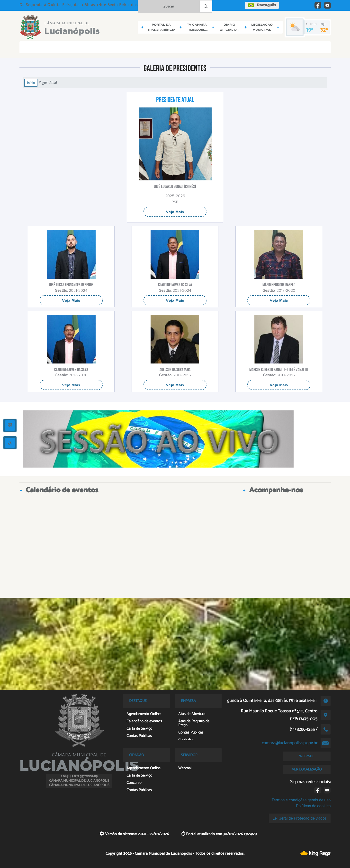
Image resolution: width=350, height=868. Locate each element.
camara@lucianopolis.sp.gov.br (290, 743)
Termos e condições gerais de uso (301, 800)
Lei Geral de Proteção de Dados (300, 818)
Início (31, 83)
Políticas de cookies (313, 806)
